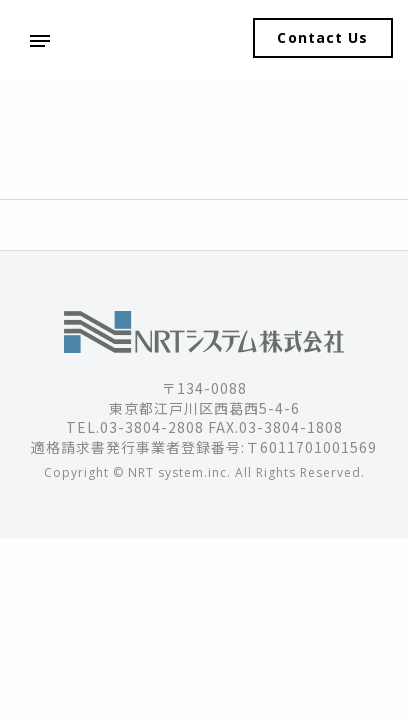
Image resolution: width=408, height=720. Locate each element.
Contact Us (322, 37)
